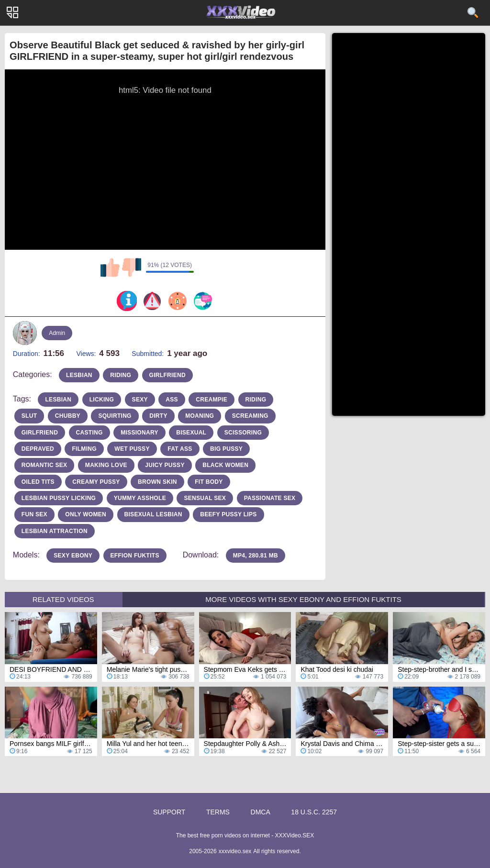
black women (225, 465)
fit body (209, 482)
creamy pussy (96, 482)
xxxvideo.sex (235, 851)
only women (86, 514)
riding (121, 375)
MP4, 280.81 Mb (256, 556)
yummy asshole (140, 498)
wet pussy (132, 449)
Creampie (212, 400)
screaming (250, 416)
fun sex (34, 514)
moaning (200, 416)
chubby (68, 416)
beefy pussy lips (228, 514)
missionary (139, 433)
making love (106, 465)
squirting (115, 416)
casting (89, 433)
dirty (158, 416)
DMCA (261, 812)
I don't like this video (132, 267)
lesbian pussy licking (59, 498)
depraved (38, 449)
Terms (218, 812)
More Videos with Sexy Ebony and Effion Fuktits (303, 599)
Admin (57, 333)
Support (169, 812)
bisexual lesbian (153, 514)
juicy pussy (165, 465)
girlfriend (167, 375)
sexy (140, 400)
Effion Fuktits (135, 556)
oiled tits (38, 482)
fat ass (180, 449)
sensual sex (205, 498)
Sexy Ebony (73, 556)
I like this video (110, 267)
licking (102, 400)
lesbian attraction (55, 531)
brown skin (157, 482)
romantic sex (45, 465)
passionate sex (270, 498)
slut (29, 416)
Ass (172, 400)
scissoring (243, 433)
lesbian (79, 375)
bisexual (191, 433)
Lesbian (58, 400)
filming (84, 449)
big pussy (226, 449)
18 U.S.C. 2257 (314, 812)
